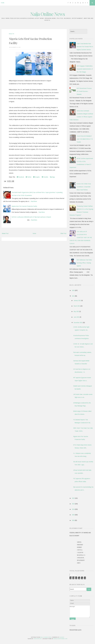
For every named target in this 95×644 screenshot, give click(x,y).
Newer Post (5, 233)
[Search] (78, 589)
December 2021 (78, 323)
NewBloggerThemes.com (60, 639)
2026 (73, 520)
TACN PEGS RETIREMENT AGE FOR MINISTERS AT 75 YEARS (85, 139)
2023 (73, 504)
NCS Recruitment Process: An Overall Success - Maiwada (84, 91)
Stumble (45, 177)
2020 (73, 290)
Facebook (20, 177)
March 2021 (77, 306)
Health (12, 34)
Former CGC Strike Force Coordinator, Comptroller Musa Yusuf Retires (84, 187)
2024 (73, 509)
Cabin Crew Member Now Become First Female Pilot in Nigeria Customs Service (85, 47)
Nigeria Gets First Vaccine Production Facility (24, 206)
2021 (73, 296)
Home (3, 3)
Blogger (62, 637)
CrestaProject (38, 639)
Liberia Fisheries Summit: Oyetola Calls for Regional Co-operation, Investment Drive (81, 552)
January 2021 (77, 300)
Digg (52, 177)
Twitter (29, 177)
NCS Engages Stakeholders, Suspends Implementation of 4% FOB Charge (85, 69)
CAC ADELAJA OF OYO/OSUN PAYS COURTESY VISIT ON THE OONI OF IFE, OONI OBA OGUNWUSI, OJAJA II (81, 237)
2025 (73, 515)
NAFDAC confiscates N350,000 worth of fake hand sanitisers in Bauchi (31, 217)
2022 (73, 498)
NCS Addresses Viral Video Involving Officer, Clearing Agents (84, 263)
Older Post (63, 233)
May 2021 (76, 311)
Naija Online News (48, 14)
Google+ (37, 177)
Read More (34, 201)
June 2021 (76, 317)
